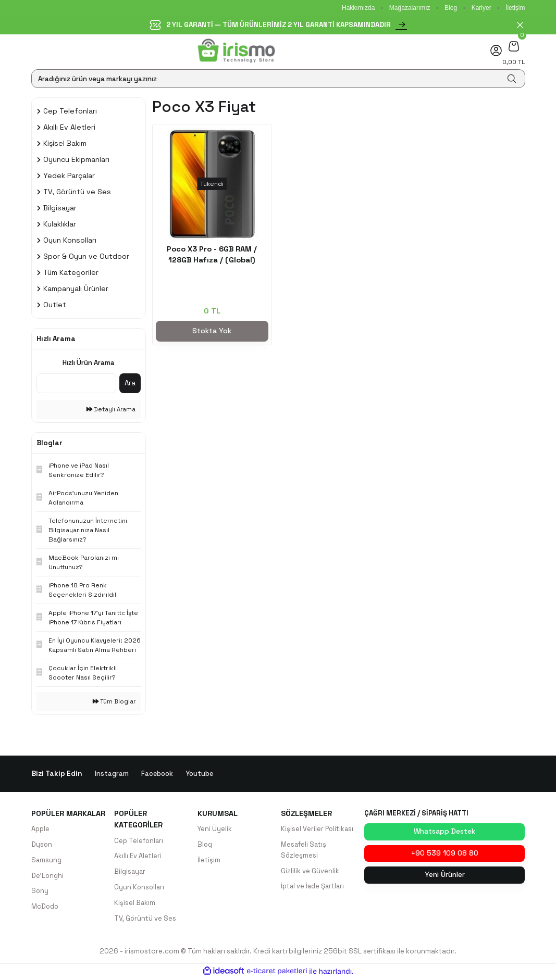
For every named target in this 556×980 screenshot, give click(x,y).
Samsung (47, 861)
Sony (40, 892)
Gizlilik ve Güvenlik (310, 872)
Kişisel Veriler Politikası (318, 829)
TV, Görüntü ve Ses (145, 920)
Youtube (200, 774)
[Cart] (514, 46)
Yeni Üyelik (215, 829)
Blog (451, 8)
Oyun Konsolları (140, 888)
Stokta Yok (212, 331)
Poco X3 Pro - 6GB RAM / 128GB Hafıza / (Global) (212, 254)
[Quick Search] (76, 383)
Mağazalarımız (410, 8)
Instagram (112, 774)
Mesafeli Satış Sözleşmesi (304, 850)
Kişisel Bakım (135, 904)
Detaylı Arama (111, 409)
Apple (41, 829)
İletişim (515, 8)
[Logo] (236, 51)
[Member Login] (496, 51)
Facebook (157, 774)
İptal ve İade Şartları (314, 888)
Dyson (42, 845)
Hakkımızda (358, 8)
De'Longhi (48, 877)
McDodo (46, 908)
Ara (130, 383)
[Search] (278, 79)
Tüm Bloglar (114, 701)
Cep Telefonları (139, 841)
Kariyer (481, 8)
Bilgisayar (131, 872)
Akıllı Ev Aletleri (138, 857)
